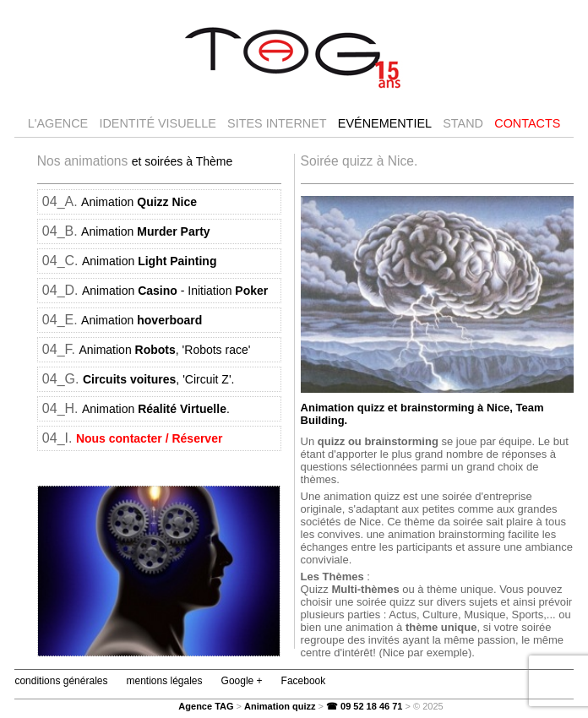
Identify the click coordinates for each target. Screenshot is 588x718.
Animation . (156, 409)
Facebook (304, 681)
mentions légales (164, 681)
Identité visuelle (157, 123)
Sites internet (277, 123)
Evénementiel (385, 123)
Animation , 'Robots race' (164, 350)
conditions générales (61, 681)
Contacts (527, 123)
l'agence (58, 123)
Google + (242, 681)
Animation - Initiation (175, 291)
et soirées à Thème (182, 161)
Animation (139, 202)
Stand (463, 123)
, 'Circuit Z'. (159, 379)
